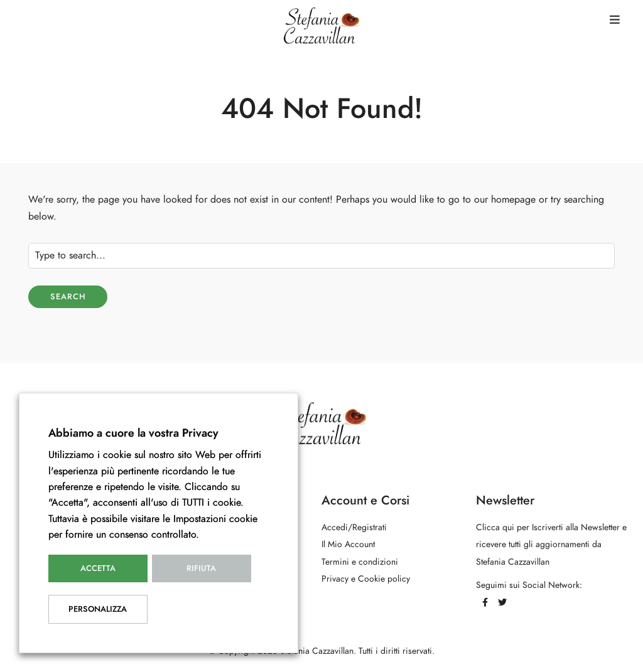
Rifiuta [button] (201, 568)
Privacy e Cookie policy (366, 579)
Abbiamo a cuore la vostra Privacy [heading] (133, 433)
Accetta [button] (98, 568)
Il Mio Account (348, 544)
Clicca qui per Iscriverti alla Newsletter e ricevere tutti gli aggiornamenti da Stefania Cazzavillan (551, 544)
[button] (615, 20)
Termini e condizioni (360, 562)
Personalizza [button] (98, 609)
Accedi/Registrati (354, 527)
